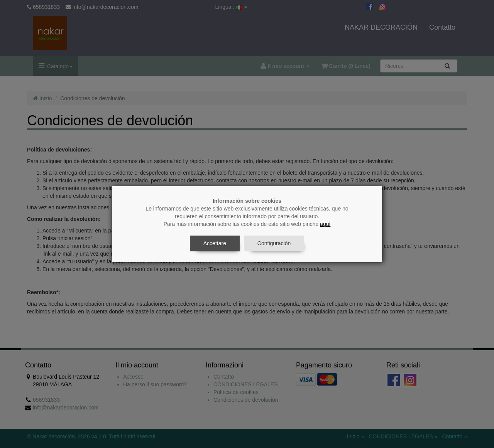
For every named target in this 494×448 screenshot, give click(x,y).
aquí (325, 224)
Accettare (215, 243)
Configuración (274, 243)
